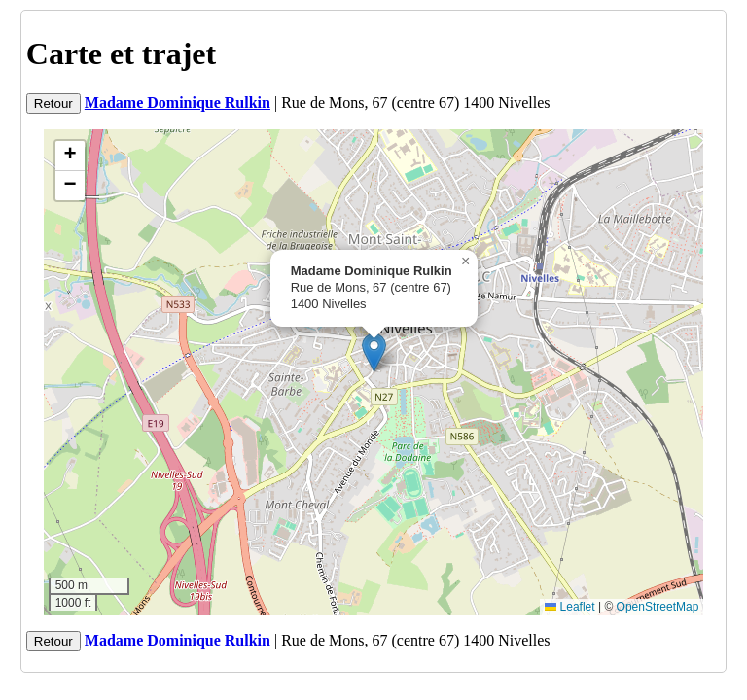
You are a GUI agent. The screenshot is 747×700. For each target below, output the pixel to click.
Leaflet (569, 607)
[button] (374, 352)
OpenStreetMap (658, 607)
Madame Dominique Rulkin (178, 103)
